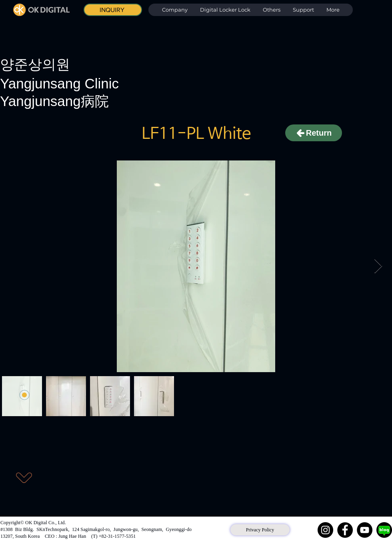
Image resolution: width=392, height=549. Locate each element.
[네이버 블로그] (384, 530)
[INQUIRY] (113, 10)
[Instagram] (325, 530)
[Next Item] (378, 266)
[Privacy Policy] (260, 530)
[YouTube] (365, 530)
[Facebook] (345, 530)
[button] (225, 10)
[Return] (314, 133)
